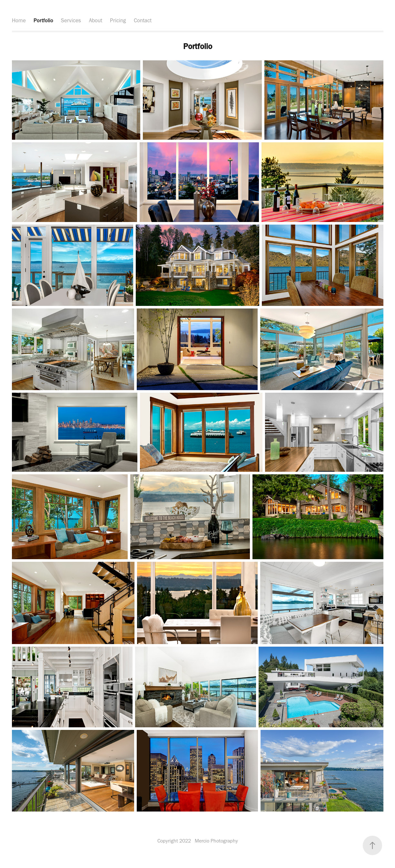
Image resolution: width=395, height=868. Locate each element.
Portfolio (43, 20)
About (96, 20)
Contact (143, 20)
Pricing (118, 20)
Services (71, 20)
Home (19, 20)
